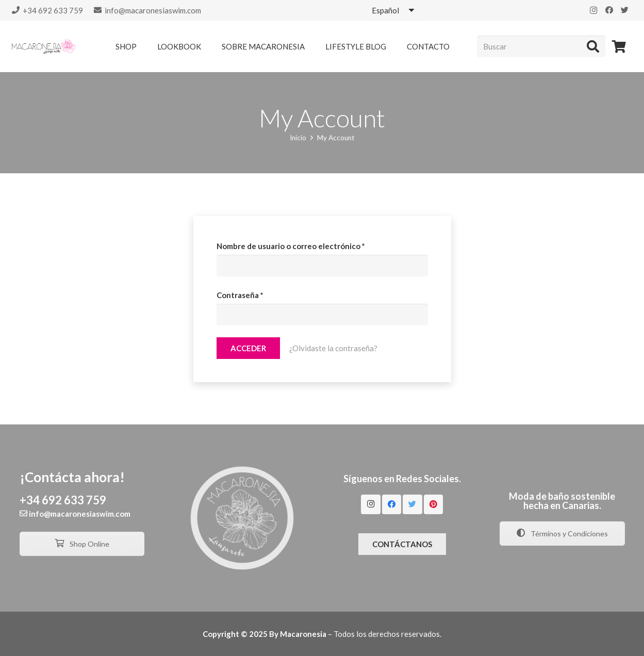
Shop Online (82, 544)
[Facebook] (609, 10)
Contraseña (240, 295)
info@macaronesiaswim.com (80, 514)
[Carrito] (619, 46)
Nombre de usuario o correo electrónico (291, 246)
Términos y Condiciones (562, 534)
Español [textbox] (385, 10)
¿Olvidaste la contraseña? (333, 348)
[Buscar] (541, 46)
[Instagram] (593, 10)
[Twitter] (624, 10)
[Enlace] (44, 46)
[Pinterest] (434, 504)
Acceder (248, 348)
